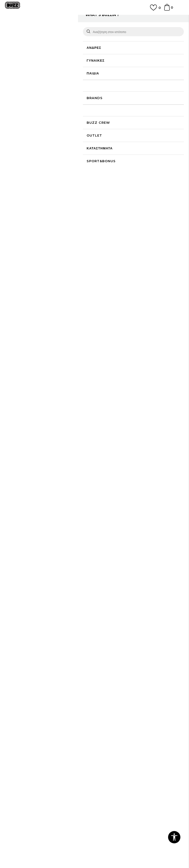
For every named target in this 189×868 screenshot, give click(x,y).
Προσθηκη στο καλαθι (131, 169)
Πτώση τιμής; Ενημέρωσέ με (163, 75)
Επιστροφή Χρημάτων (114, 686)
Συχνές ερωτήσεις (111, 679)
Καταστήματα (15, 693)
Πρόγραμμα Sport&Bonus (118, 730)
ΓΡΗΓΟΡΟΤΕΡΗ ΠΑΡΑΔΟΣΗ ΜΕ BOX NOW (94, 18)
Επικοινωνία (14, 686)
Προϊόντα (42, 30)
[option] (94, 20)
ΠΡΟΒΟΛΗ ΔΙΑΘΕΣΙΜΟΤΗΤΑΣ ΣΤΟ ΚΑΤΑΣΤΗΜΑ (137, 285)
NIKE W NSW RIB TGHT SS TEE (116, 478)
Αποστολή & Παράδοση (115, 693)
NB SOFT (105, 846)
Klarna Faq (106, 750)
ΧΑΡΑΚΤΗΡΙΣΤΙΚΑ (137, 267)
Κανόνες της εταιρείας (22, 764)
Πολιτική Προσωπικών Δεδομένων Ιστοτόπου (39, 737)
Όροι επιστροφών (18, 750)
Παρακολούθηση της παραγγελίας (123, 700)
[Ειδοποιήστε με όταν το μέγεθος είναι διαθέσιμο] (106, 118)
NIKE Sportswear (30, 502)
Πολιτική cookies (18, 744)
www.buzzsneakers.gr (59, 846)
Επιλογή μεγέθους (111, 99)
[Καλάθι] (167, 10)
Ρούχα (56, 30)
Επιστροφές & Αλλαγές (23, 757)
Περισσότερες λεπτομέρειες (123, 251)
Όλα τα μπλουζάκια (76, 30)
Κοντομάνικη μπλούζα (106, 30)
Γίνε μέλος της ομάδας (22, 679)
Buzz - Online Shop (19, 30)
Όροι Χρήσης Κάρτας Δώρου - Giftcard (127, 744)
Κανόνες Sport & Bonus (116, 737)
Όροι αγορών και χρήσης (24, 730)
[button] (174, 169)
